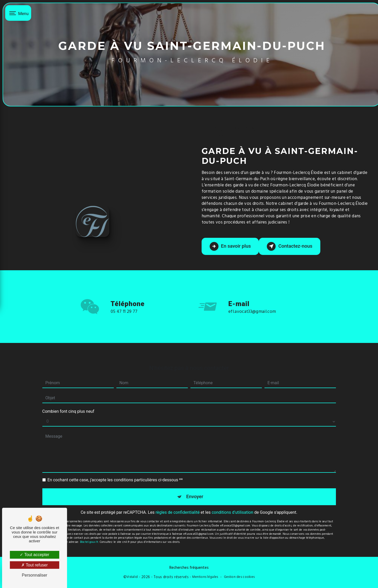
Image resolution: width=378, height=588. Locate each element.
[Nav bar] (18, 13)
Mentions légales (205, 577)
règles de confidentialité (178, 505)
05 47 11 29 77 (124, 319)
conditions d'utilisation (233, 505)
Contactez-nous (291, 246)
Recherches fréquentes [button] (189, 567)
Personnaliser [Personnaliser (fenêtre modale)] (35, 575)
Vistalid (132, 577)
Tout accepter (34, 555)
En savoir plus (231, 246)
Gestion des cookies (239, 577)
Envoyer (195, 488)
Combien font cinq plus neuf (68, 403)
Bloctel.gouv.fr (89, 534)
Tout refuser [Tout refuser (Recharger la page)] (35, 565)
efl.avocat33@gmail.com (252, 303)
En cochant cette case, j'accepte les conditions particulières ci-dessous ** (115, 472)
